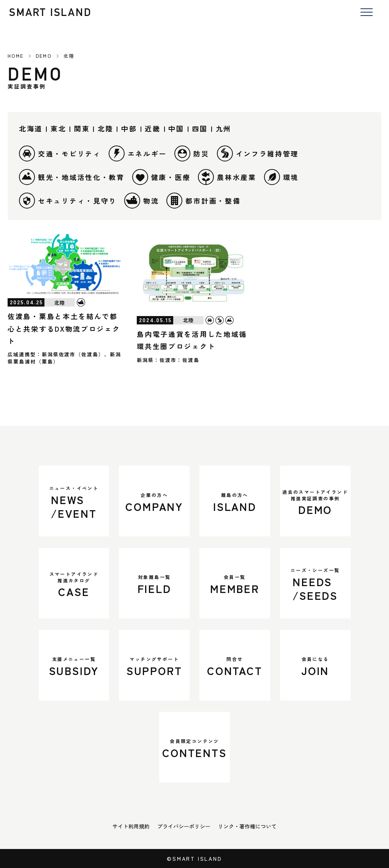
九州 (224, 128)
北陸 (105, 128)
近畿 (153, 128)
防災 (192, 153)
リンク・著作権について (247, 826)
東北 (58, 128)
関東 (82, 128)
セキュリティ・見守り (68, 201)
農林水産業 (227, 177)
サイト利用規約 (131, 826)
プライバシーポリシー (184, 826)
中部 (129, 128)
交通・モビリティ (60, 153)
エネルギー (138, 153)
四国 (200, 128)
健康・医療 (161, 177)
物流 (142, 201)
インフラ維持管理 (258, 153)
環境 (281, 177)
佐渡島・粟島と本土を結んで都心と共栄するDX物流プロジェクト (64, 328)
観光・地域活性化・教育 (72, 177)
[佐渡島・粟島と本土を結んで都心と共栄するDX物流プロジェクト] (65, 264)
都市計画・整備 (203, 201)
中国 (176, 128)
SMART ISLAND (51, 12)
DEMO (44, 56)
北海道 (31, 128)
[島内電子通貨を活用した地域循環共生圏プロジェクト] (194, 273)
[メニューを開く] (366, 13)
